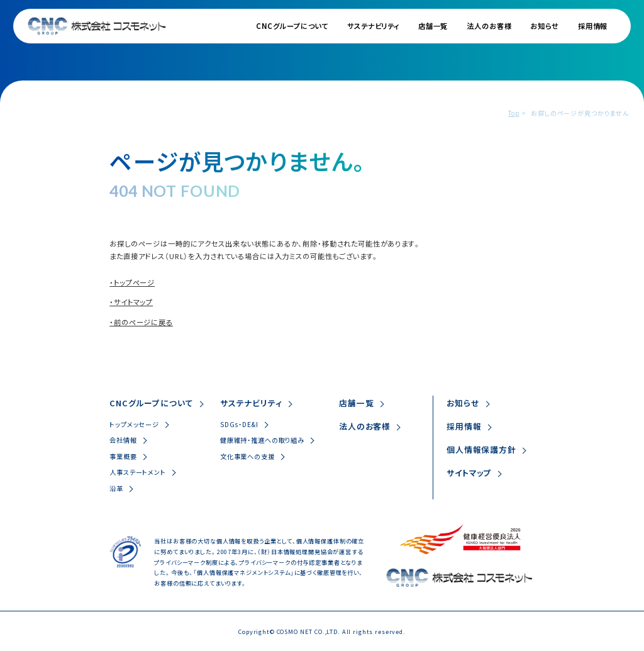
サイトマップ (469, 473)
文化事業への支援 (247, 456)
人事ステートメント (138, 472)
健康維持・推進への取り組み (262, 440)
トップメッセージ (134, 424)
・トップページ (132, 282)
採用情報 (593, 26)
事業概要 (123, 456)
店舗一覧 (433, 26)
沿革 (116, 488)
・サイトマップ (131, 302)
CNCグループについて (292, 26)
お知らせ (544, 26)
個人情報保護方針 (481, 449)
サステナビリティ (373, 26)
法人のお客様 (489, 26)
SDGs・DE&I (239, 424)
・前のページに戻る (141, 322)
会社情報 (123, 440)
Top (514, 113)
